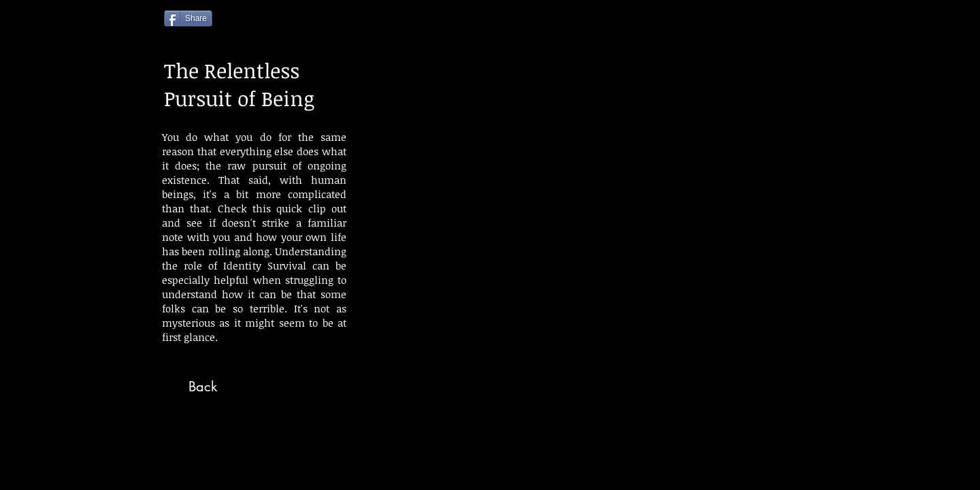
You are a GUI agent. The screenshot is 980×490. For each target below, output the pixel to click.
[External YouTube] (590, 242)
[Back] (202, 387)
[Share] (188, 18)
